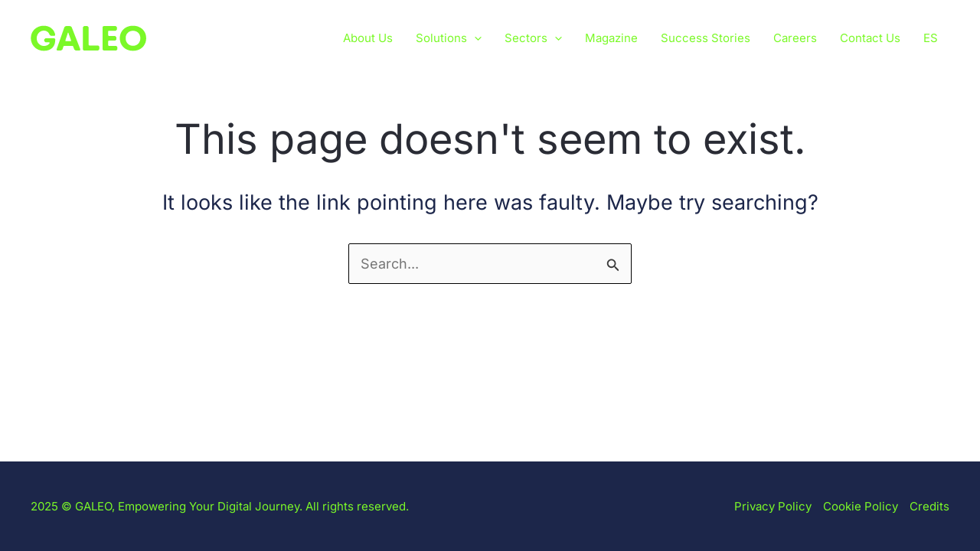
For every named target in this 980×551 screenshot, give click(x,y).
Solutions (449, 38)
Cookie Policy (861, 506)
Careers (795, 38)
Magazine (611, 38)
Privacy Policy (773, 506)
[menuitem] (931, 38)
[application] (474, 38)
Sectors (533, 38)
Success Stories (706, 38)
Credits (929, 506)
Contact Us (870, 38)
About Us (368, 38)
